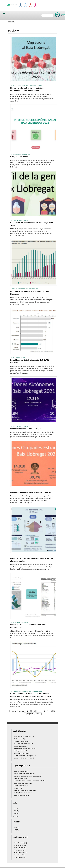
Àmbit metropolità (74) (21, 852)
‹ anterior (21, 711)
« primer (13, 711)
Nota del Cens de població (19, 220)
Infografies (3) (18, 788)
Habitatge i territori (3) (21, 751)
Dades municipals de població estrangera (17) (28, 776)
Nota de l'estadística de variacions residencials (26, 86)
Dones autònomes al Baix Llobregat (26, 429)
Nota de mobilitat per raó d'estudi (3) (25, 790)
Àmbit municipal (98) (20, 857)
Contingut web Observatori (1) (23, 793)
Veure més (15, 816)
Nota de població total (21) (22, 771)
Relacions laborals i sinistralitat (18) (25, 748)
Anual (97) (17, 827)
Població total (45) (19, 739)
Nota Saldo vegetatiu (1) (21, 795)
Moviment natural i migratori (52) (24, 737)
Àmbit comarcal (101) (20, 845)
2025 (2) (16, 811)
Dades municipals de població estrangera (24, 289)
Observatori (12, 22)
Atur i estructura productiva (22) (23, 744)
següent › (31, 714)
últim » (38, 714)
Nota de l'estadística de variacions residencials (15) (29, 781)
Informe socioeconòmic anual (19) (24, 774)
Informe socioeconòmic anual (21, 154)
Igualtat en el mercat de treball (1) (24, 758)
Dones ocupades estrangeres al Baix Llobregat (31, 492)
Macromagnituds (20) (20, 746)
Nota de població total (18, 358)
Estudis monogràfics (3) (21, 786)
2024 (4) (16, 813)
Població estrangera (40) (21, 741)
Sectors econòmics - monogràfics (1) (25, 756)
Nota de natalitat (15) (20, 778)
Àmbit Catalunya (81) (20, 843)
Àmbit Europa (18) (19, 850)
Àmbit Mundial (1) (19, 855)
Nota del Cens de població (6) (23, 783)
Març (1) (16, 830)
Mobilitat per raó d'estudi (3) (22, 753)
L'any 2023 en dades (19, 157)
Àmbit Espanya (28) (20, 848)
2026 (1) (16, 808)
